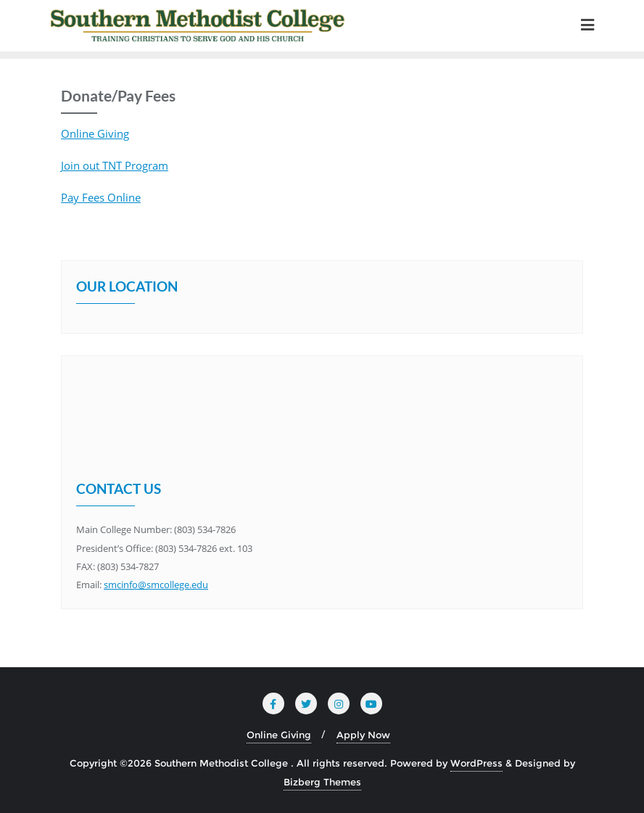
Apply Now (363, 735)
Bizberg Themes (322, 782)
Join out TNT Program (115, 165)
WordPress (476, 763)
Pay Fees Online (101, 197)
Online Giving (95, 133)
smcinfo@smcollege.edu (156, 585)
